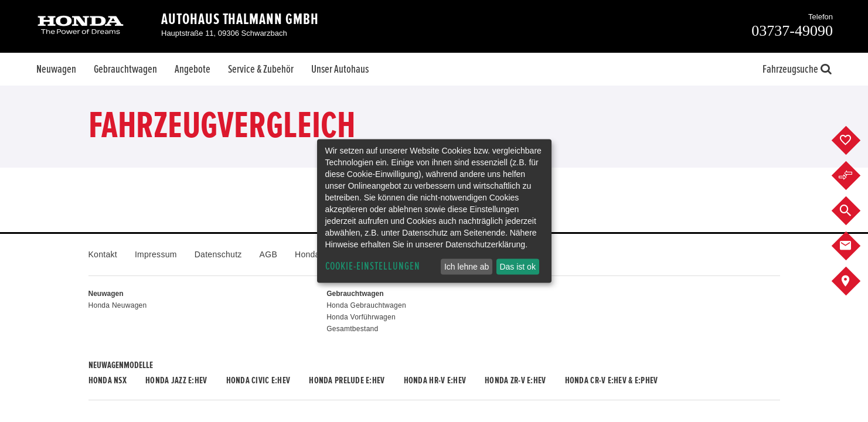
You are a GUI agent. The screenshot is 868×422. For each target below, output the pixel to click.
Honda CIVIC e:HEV (258, 380)
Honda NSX (108, 380)
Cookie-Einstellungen (373, 266)
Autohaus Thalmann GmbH (240, 19)
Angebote (193, 69)
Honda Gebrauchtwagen (366, 305)
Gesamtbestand (352, 329)
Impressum (156, 254)
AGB (268, 254)
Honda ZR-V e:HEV (515, 380)
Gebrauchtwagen (125, 69)
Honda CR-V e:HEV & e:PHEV (612, 380)
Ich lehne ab (467, 267)
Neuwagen (56, 69)
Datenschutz (218, 254)
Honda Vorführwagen (361, 317)
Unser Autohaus (340, 69)
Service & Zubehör (261, 69)
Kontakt (103, 254)
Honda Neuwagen (118, 305)
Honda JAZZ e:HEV (176, 380)
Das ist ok (517, 267)
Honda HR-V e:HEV (435, 380)
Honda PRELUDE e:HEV (347, 380)
